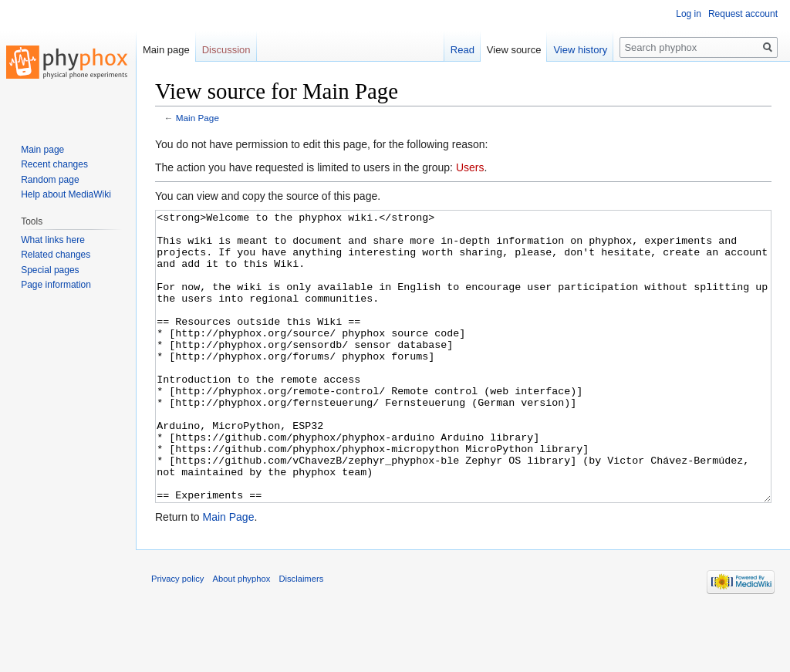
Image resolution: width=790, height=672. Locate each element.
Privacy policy (177, 637)
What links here (53, 240)
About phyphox (242, 637)
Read (463, 50)
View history (580, 50)
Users (470, 167)
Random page (50, 180)
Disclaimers (301, 637)
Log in (689, 14)
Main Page (197, 118)
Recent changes (54, 164)
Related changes (56, 255)
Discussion (226, 50)
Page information (56, 285)
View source (514, 50)
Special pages (50, 270)
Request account (743, 14)
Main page (166, 50)
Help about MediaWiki (66, 194)
